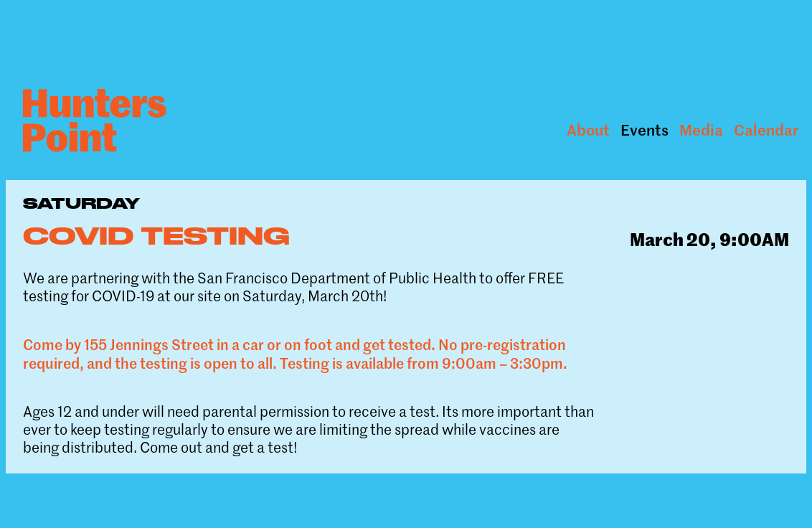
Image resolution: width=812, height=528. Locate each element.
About (588, 129)
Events (645, 129)
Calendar (766, 129)
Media (701, 129)
